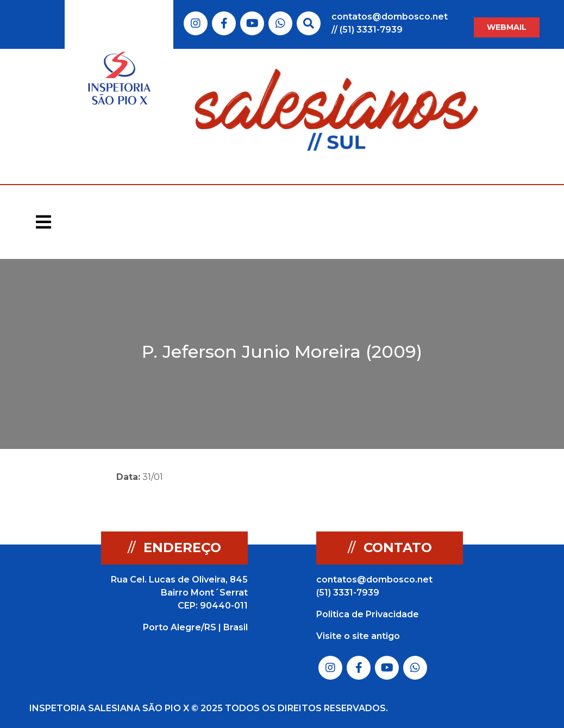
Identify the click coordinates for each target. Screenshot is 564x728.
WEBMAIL (507, 27)
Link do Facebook (224, 23)
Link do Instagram (196, 23)
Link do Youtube (252, 23)
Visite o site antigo (358, 636)
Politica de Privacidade (368, 614)
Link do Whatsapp (280, 23)
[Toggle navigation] (43, 222)
